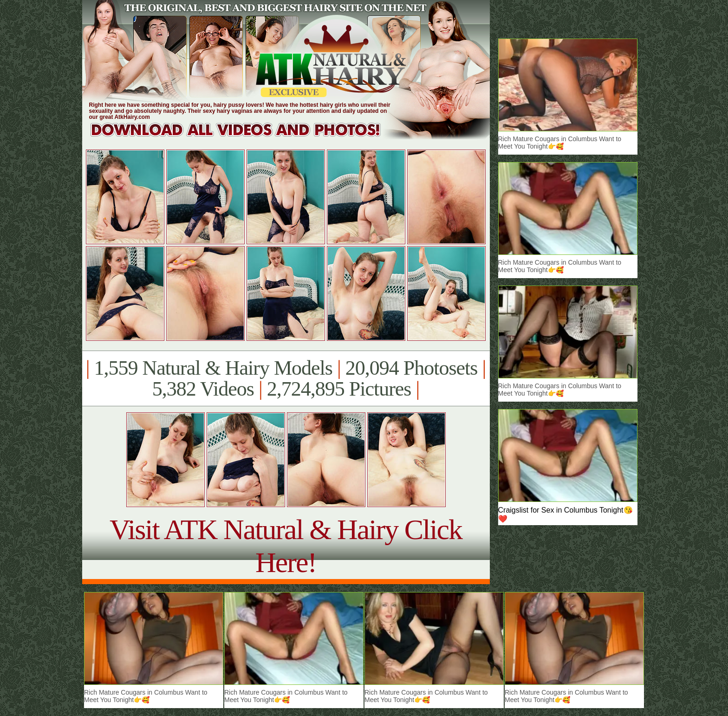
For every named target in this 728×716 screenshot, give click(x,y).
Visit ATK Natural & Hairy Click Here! (286, 546)
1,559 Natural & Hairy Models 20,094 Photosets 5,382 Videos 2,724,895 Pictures (286, 378)
